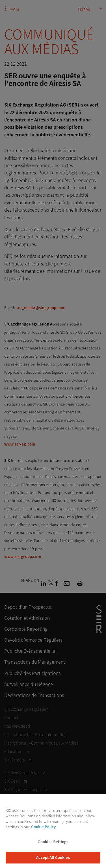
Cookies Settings (53, 845)
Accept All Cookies (53, 861)
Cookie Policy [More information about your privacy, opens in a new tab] (43, 830)
